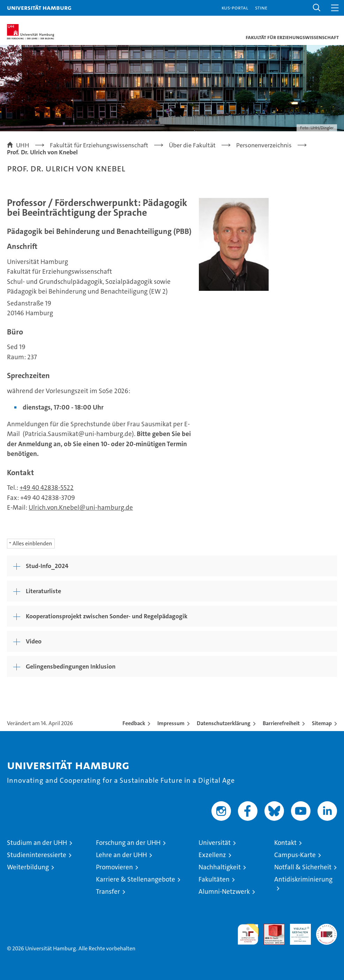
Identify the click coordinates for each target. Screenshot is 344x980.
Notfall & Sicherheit (303, 867)
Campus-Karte (295, 855)
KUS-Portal (235, 8)
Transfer (108, 891)
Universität (215, 843)
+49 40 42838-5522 (47, 488)
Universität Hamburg (39, 8)
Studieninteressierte (37, 855)
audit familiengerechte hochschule (248, 934)
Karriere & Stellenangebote (136, 879)
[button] (317, 8)
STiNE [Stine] (261, 8)
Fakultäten (214, 879)
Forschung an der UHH (128, 843)
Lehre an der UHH (121, 855)
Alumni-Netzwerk (224, 891)
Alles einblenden (32, 543)
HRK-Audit (297, 931)
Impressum (171, 723)
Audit (270, 927)
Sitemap (322, 723)
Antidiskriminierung (303, 879)
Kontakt (285, 843)
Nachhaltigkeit (220, 867)
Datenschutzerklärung (224, 723)
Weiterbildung (28, 867)
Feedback (134, 723)
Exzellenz (212, 855)
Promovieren (114, 867)
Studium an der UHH (37, 843)
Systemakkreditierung (327, 927)
